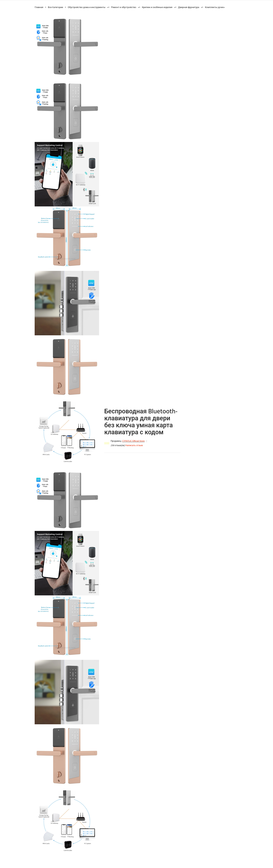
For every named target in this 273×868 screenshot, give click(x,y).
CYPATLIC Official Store (133, 441)
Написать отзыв (134, 445)
